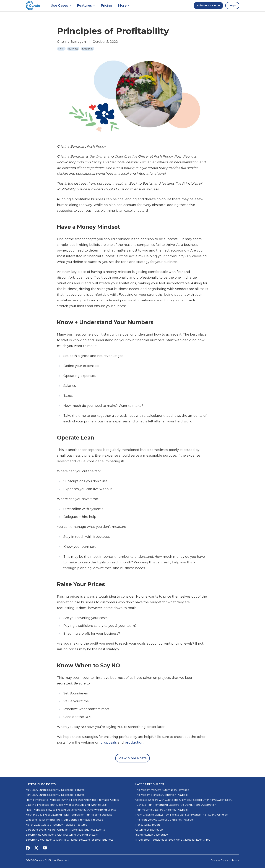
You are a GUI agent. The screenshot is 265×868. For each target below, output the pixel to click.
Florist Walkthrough (148, 825)
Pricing (106, 6)
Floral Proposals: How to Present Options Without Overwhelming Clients (71, 810)
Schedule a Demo (208, 6)
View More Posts (132, 758)
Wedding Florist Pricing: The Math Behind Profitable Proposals (64, 820)
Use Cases (61, 6)
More (124, 6)
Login (232, 6)
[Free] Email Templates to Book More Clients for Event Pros (173, 840)
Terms (236, 861)
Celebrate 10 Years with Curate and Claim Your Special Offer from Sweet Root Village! (183, 800)
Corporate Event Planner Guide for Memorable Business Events (65, 830)
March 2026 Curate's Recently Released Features (56, 825)
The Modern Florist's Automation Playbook (162, 795)
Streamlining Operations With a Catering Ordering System (62, 835)
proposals (108, 742)
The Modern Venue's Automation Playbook (162, 790)
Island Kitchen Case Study (152, 835)
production (134, 742)
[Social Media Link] (28, 848)
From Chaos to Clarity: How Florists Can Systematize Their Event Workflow (182, 815)
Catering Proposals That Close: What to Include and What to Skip (66, 805)
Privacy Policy (219, 861)
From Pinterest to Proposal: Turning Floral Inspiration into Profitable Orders (72, 800)
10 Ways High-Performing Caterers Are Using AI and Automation (176, 805)
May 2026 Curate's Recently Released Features (55, 790)
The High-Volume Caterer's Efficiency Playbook (165, 820)
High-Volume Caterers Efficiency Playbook (162, 810)
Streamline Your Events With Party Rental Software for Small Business (69, 840)
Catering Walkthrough (149, 830)
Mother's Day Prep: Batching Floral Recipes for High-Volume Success (69, 815)
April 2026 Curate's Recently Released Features (55, 795)
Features (86, 6)
